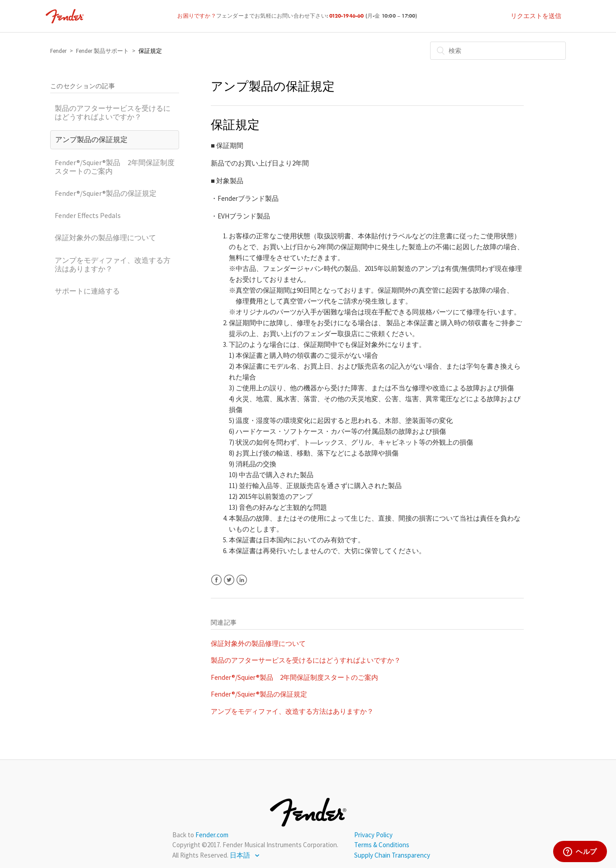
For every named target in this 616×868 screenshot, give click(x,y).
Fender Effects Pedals (88, 215)
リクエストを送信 (536, 16)
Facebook (216, 580)
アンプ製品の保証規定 (91, 139)
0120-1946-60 (347, 16)
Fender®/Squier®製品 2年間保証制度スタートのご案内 (115, 167)
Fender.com (212, 835)
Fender (58, 51)
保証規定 (150, 51)
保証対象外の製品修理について (105, 237)
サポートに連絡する (87, 291)
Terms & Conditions (382, 845)
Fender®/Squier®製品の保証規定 (106, 193)
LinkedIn (242, 580)
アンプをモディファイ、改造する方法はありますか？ (113, 264)
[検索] (498, 51)
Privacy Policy (373, 835)
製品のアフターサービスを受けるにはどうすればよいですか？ (113, 112)
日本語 (241, 855)
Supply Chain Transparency (392, 855)
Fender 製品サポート (102, 51)
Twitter (229, 580)
